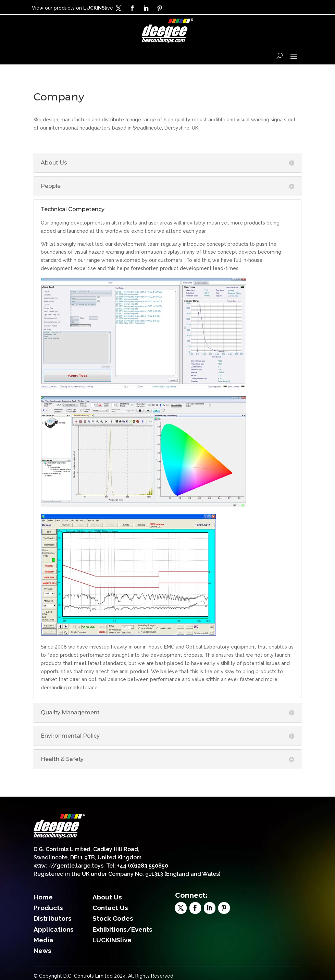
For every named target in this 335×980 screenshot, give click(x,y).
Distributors (53, 918)
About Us (107, 897)
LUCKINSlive (112, 940)
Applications (54, 929)
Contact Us (110, 908)
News (42, 951)
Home (43, 897)
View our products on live (72, 8)
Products (48, 908)
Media (44, 940)
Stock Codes (113, 918)
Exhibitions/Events (122, 929)
